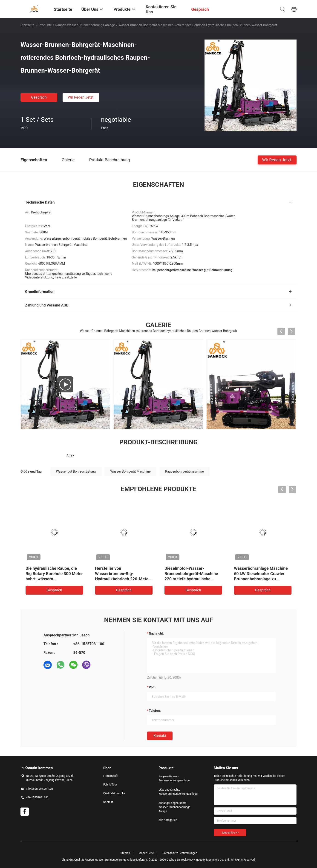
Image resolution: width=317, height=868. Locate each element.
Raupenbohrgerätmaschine (184, 471)
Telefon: (155, 711)
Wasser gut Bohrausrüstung (76, 471)
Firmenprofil (111, 776)
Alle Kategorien (168, 820)
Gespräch (39, 97)
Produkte (45, 25)
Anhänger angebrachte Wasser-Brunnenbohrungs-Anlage (175, 807)
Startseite (27, 25)
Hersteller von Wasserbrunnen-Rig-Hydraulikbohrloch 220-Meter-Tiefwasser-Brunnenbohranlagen (123, 579)
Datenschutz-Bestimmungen (180, 853)
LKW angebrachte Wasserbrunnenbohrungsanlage (177, 792)
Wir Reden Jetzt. (81, 97)
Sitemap (125, 853)
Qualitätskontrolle (114, 793)
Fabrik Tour (110, 785)
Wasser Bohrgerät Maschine (131, 471)
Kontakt (160, 736)
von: (152, 687)
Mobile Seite (146, 853)
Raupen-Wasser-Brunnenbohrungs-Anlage (85, 25)
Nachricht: (156, 633)
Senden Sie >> (230, 833)
